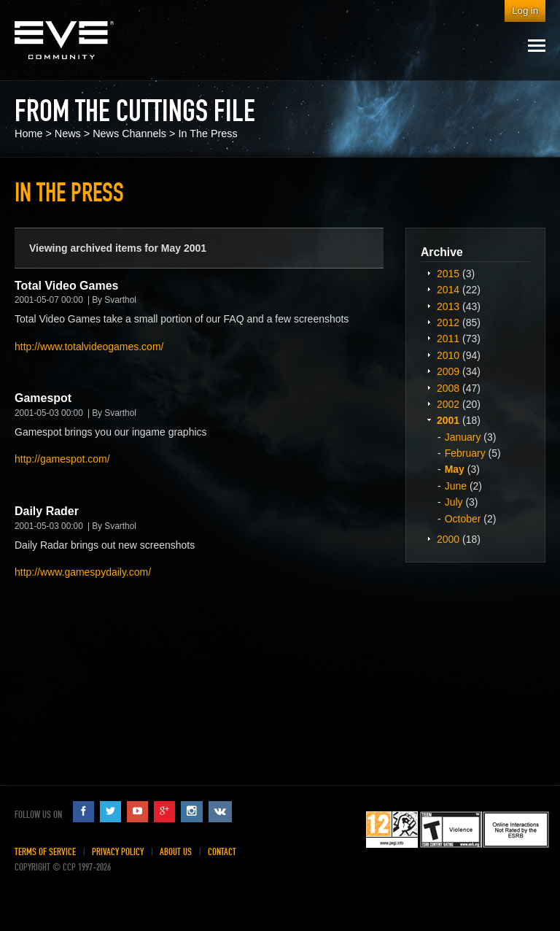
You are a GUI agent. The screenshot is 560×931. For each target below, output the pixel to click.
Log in (525, 11)
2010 (448, 355)
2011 (448, 339)
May (455, 469)
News (68, 134)
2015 (448, 274)
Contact (222, 852)
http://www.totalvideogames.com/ (89, 347)
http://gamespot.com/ (62, 459)
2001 (448, 420)
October (463, 519)
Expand (429, 273)
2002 (448, 404)
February (465, 453)
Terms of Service (45, 852)
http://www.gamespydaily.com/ (83, 572)
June (456, 486)
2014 (448, 290)
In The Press (207, 134)
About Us (176, 852)
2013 (448, 306)
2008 (448, 388)
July (454, 502)
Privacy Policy (118, 852)
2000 (448, 539)
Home (28, 134)
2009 (448, 371)
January (463, 437)
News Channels (129, 134)
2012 (448, 322)
